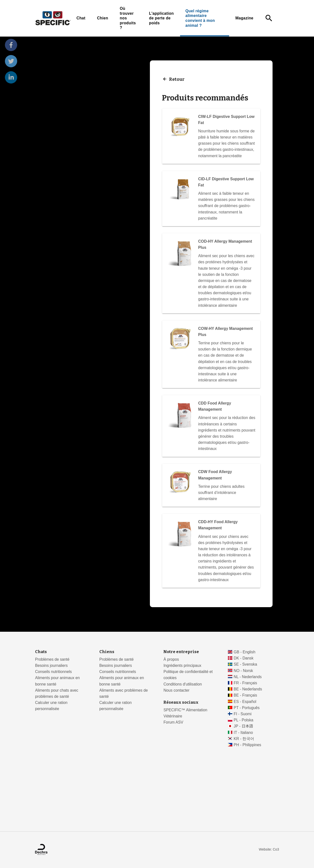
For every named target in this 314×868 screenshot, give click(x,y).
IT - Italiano (243, 733)
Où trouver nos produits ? (128, 18)
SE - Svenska (245, 664)
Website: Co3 (269, 849)
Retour (177, 79)
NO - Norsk (243, 671)
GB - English (245, 652)
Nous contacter (176, 690)
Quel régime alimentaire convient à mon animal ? (200, 18)
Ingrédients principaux (182, 665)
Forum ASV (173, 722)
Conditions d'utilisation (183, 684)
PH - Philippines (248, 745)
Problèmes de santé (52, 659)
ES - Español (245, 702)
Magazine (244, 18)
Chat (81, 18)
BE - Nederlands (248, 689)
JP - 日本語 (243, 726)
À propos (171, 659)
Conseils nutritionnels (53, 672)
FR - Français (245, 683)
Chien (102, 18)
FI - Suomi (243, 714)
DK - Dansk (244, 658)
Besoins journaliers (51, 665)
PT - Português (247, 708)
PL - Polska (244, 720)
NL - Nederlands (248, 677)
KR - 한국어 (244, 739)
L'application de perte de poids (161, 18)
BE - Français (245, 695)
